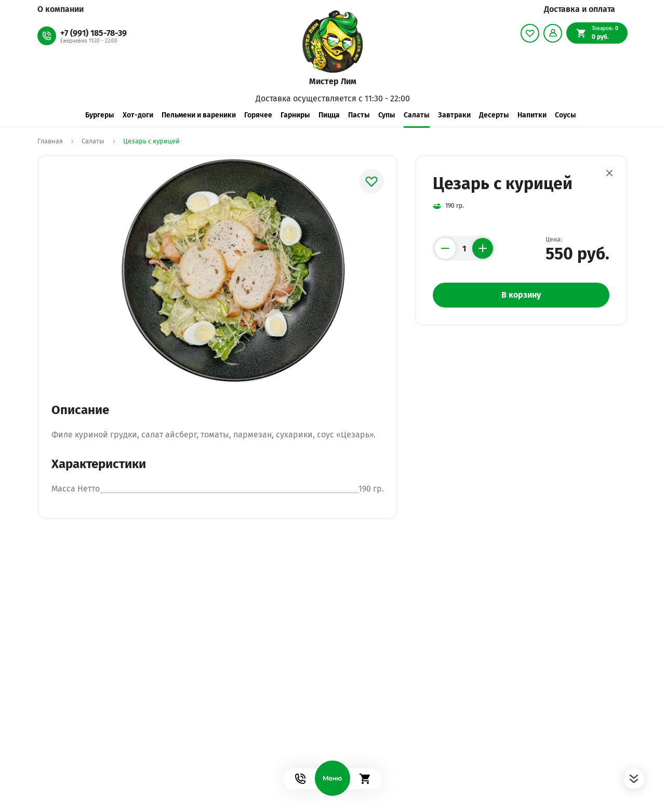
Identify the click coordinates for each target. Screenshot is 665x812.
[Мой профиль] (553, 33)
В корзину (521, 295)
